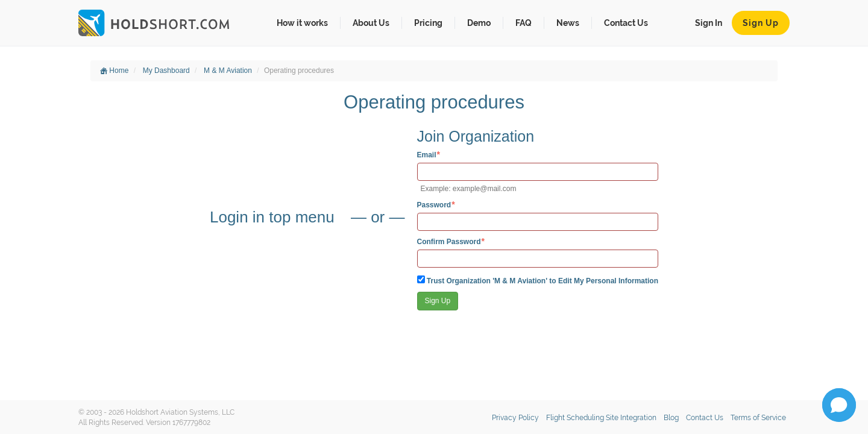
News (568, 23)
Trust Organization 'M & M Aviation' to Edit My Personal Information (538, 280)
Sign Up (761, 23)
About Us (371, 23)
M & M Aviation (228, 71)
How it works (302, 23)
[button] (839, 405)
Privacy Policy (515, 418)
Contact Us (626, 23)
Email (427, 155)
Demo (479, 23)
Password (434, 205)
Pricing (428, 23)
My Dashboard (166, 71)
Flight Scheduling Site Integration (601, 418)
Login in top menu (274, 217)
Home (114, 71)
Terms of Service (758, 418)
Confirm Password (449, 241)
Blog (671, 418)
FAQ (524, 23)
